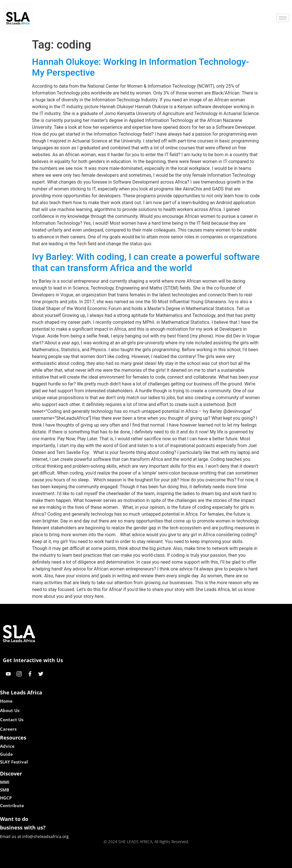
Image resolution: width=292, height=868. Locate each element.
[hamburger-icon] (283, 18)
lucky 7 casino (160, 862)
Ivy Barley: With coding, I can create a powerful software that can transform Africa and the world (146, 262)
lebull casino (132, 862)
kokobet (110, 862)
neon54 (183, 862)
